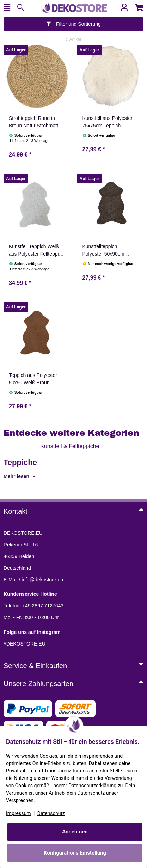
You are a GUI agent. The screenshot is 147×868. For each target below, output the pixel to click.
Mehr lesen (20, 476)
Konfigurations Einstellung (75, 853)
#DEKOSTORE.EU (24, 644)
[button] (124, 8)
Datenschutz (51, 813)
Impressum (18, 813)
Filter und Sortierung (73, 24)
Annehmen (75, 832)
